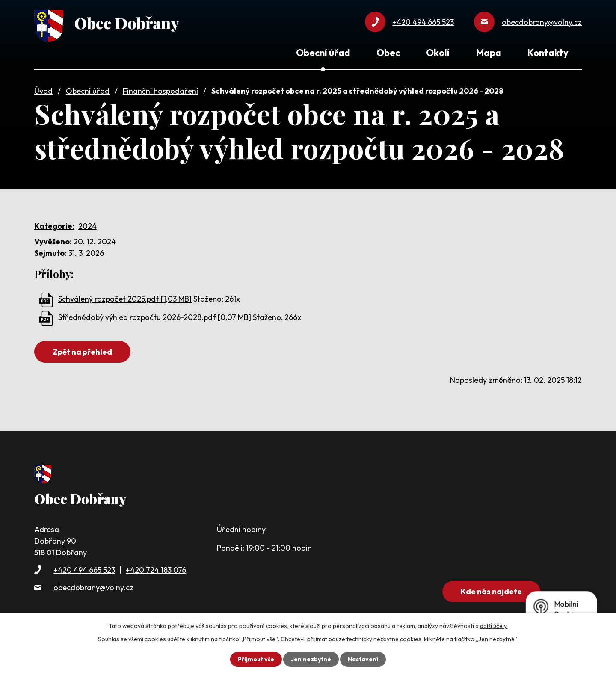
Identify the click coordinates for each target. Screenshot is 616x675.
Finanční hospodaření (160, 91)
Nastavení (363, 659)
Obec (388, 53)
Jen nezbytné (311, 659)
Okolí (438, 53)
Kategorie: (54, 226)
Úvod (43, 91)
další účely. (494, 626)
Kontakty (548, 53)
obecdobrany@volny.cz (93, 588)
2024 (87, 226)
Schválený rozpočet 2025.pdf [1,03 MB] (125, 299)
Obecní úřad (88, 91)
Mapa (489, 53)
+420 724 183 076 (156, 570)
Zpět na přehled (82, 352)
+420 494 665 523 (84, 570)
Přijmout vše (256, 659)
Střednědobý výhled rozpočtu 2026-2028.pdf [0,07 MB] (155, 318)
